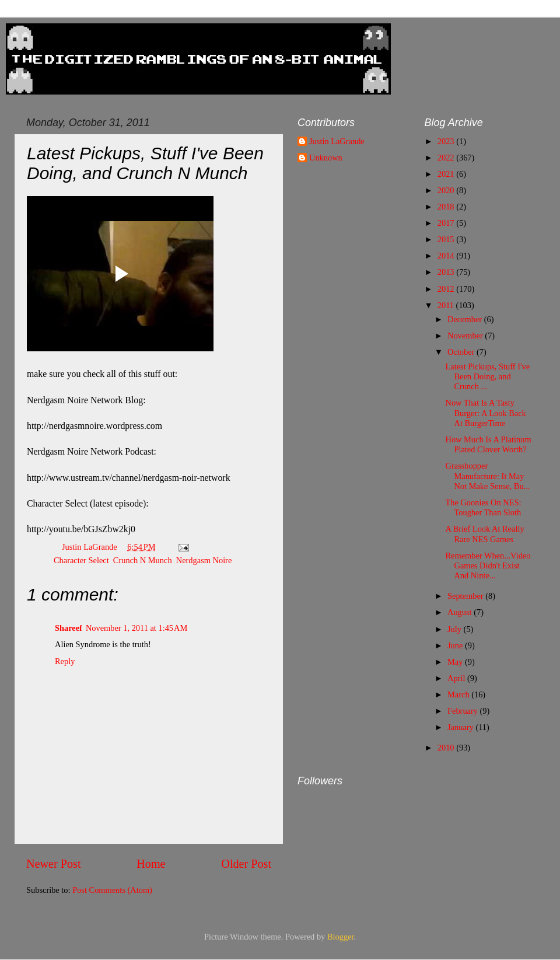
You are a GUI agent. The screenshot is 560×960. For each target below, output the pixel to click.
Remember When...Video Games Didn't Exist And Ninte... (488, 566)
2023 (447, 141)
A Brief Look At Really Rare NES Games (484, 534)
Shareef (69, 628)
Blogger (341, 937)
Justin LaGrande (337, 141)
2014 (447, 256)
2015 (447, 239)
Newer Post (54, 864)
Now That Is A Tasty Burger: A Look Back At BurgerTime (485, 413)
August (461, 612)
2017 (447, 223)
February (464, 711)
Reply (65, 661)
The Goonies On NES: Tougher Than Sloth (483, 507)
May (456, 662)
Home (151, 864)
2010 (447, 748)
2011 (447, 305)
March (459, 694)
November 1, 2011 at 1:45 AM (136, 628)
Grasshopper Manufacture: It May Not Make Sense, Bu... (487, 476)
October (462, 352)
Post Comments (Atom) (112, 890)
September (466, 596)
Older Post (246, 864)
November (466, 336)
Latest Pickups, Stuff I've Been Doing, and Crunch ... (487, 377)
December (466, 319)
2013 (447, 272)
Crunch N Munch (143, 560)
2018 (447, 207)
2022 (447, 158)
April (457, 678)
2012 (447, 289)
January (461, 727)
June (456, 645)
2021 (447, 174)
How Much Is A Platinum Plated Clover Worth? (488, 444)
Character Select (81, 560)
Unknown (326, 158)
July (456, 629)
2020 (447, 190)
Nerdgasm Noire (204, 560)
